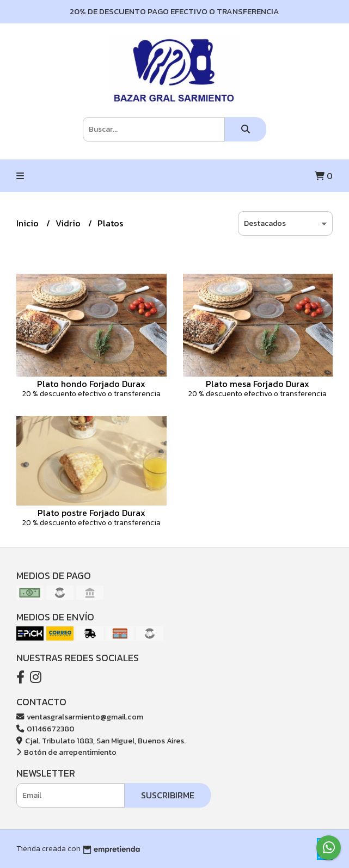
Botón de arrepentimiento (66, 752)
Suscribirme (168, 795)
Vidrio (69, 223)
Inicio (29, 223)
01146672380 (45, 729)
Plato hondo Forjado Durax (91, 384)
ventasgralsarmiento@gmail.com (80, 717)
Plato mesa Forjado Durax (258, 384)
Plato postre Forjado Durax (91, 513)
